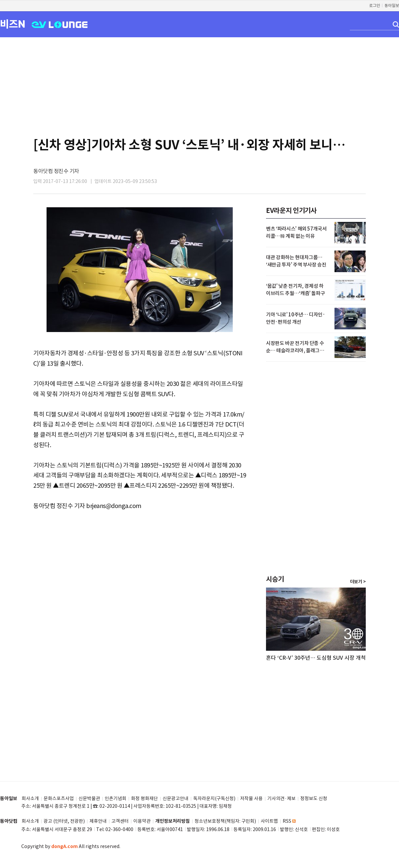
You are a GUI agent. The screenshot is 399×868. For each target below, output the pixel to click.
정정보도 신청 (314, 799)
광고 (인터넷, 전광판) (64, 821)
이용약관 (142, 821)
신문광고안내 (176, 799)
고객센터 (120, 821)
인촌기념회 (116, 799)
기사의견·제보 (281, 799)
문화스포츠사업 (59, 799)
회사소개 (30, 799)
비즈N (13, 24)
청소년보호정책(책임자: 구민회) (225, 821)
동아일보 (392, 5)
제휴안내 (98, 821)
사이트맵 (269, 821)
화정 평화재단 (144, 799)
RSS (289, 821)
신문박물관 (89, 799)
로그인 (375, 5)
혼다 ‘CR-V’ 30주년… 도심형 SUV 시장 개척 (316, 658)
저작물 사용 (251, 799)
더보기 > (358, 582)
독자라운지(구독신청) (214, 799)
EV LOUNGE (60, 24)
